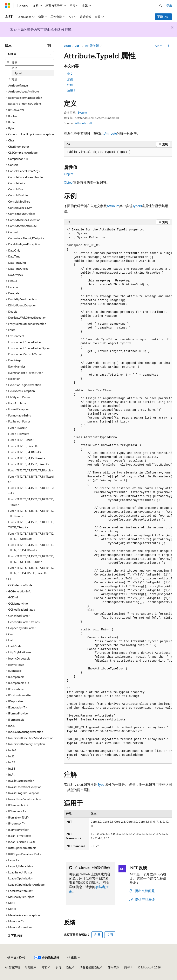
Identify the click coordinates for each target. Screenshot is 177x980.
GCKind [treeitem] (13, 597)
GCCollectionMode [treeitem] (20, 585)
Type (101, 784)
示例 (70, 79)
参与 (58, 967)
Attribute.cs (82, 123)
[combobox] (29, 54)
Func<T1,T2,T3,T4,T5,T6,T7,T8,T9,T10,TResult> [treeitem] (31, 502)
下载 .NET (164, 17)
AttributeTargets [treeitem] (18, 85)
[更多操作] (168, 46)
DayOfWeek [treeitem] (16, 275)
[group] (118, 494)
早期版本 (31, 967)
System (82, 112)
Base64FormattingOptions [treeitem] (25, 104)
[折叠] (49, 46)
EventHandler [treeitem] (17, 366)
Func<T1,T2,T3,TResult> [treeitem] (23, 446)
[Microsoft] (8, 6)
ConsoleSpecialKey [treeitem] (20, 208)
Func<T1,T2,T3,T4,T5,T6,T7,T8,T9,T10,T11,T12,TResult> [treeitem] (31, 525)
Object (69, 174)
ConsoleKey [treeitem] (16, 189)
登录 (169, 5)
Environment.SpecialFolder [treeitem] (25, 342)
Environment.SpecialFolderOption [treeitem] (29, 348)
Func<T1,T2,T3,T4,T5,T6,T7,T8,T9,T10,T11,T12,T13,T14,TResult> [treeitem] (31, 548)
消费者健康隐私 (90, 967)
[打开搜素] (161, 6)
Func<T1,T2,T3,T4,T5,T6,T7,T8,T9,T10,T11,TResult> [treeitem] (31, 513)
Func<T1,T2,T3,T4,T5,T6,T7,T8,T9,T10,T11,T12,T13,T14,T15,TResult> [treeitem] (31, 559)
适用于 (72, 90)
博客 (44, 967)
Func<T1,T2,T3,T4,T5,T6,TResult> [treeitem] (29, 464)
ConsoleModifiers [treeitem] (19, 201)
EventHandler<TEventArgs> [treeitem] (26, 373)
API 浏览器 (92, 46)
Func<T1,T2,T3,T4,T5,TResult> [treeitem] (27, 458)
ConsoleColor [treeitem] (17, 183)
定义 (70, 74)
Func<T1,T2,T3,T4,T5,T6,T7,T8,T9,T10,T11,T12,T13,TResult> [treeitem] (31, 536)
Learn (67, 46)
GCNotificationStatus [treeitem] (22, 609)
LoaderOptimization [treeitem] (21, 878)
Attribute (111, 133)
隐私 (69, 967)
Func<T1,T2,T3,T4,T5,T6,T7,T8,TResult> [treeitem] (31, 479)
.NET (78, 46)
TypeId (137, 206)
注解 (70, 85)
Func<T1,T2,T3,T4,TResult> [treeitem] (25, 452)
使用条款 (114, 967)
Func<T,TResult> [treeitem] (19, 434)
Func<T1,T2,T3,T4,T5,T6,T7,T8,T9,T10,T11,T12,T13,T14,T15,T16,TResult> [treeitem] (31, 570)
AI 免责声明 (12, 967)
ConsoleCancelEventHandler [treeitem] (26, 177)
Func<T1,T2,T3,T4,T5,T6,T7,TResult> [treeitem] (31, 470)
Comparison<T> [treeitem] (19, 159)
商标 (127, 967)
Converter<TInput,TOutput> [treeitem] (26, 238)
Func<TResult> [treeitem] (18, 428)
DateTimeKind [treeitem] (17, 263)
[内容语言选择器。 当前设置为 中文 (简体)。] (16, 957)
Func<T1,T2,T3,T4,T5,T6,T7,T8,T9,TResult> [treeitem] (31, 491)
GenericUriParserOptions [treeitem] (24, 622)
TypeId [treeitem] (19, 73)
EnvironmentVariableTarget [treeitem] (25, 354)
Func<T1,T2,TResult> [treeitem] (21, 440)
